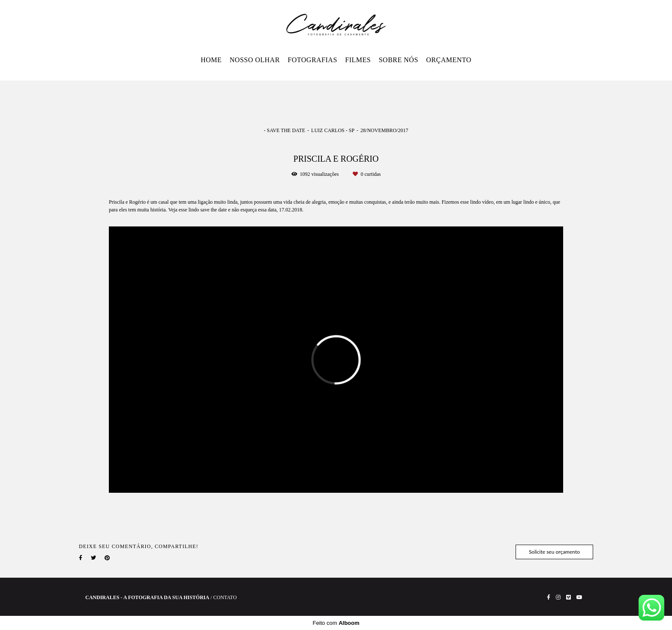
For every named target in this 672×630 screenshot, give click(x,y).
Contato (225, 597)
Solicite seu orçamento (554, 552)
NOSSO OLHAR (255, 60)
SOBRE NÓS (399, 60)
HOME (211, 60)
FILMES (358, 60)
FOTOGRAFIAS (312, 60)
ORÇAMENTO (449, 60)
